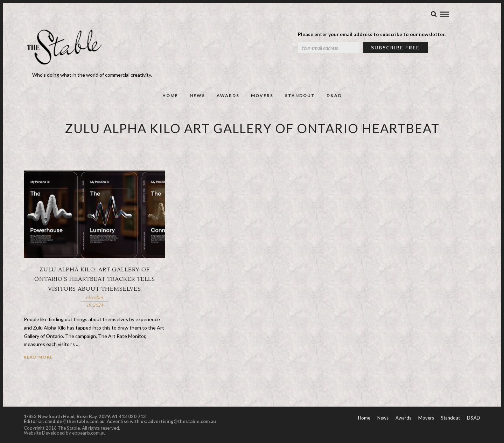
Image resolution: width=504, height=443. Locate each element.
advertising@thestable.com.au (182, 422)
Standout (300, 95)
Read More (38, 358)
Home (170, 95)
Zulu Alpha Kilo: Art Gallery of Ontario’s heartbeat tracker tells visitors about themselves (95, 280)
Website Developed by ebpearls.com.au (65, 434)
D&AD (334, 95)
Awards (228, 95)
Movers (262, 95)
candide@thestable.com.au (75, 422)
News (197, 95)
